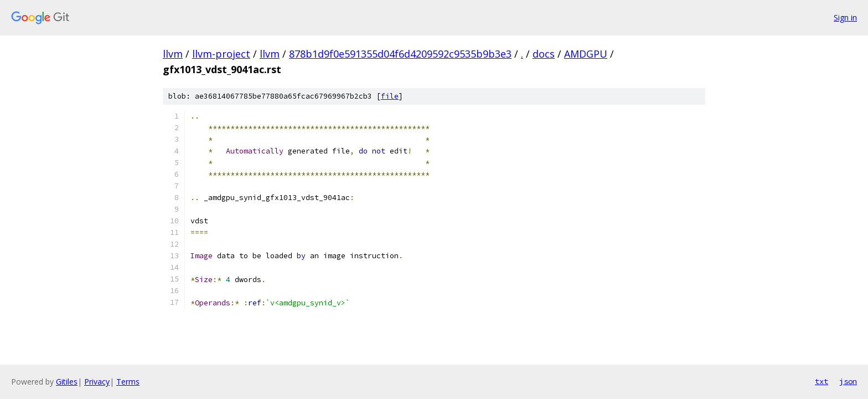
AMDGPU (586, 54)
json (848, 381)
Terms (128, 382)
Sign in (845, 17)
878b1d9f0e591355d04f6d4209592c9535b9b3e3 (400, 54)
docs (544, 54)
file (390, 96)
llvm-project (221, 54)
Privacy (97, 382)
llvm (173, 54)
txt (821, 381)
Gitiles (67, 382)
